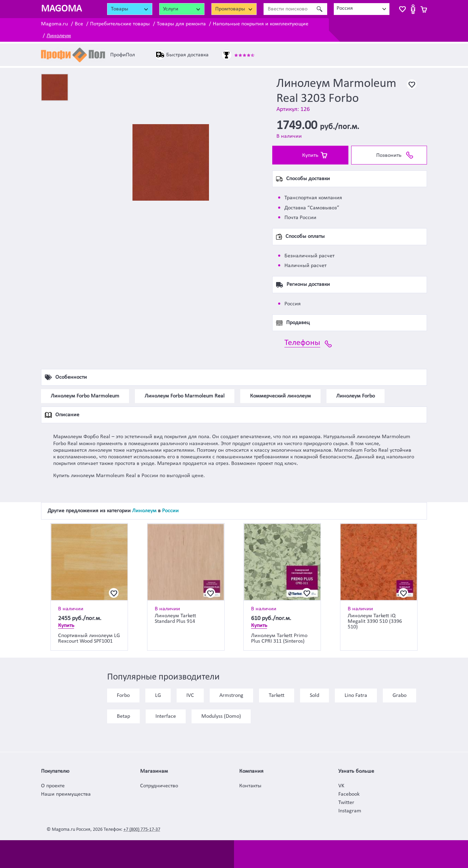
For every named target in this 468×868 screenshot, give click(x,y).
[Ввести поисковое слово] (288, 9)
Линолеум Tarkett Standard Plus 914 (175, 619)
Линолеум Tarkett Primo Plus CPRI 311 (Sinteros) (279, 638)
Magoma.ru (54, 24)
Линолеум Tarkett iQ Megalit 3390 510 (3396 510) (375, 621)
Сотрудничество (159, 786)
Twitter (346, 803)
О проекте (53, 786)
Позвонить (389, 155)
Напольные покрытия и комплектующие (261, 24)
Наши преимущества (66, 794)
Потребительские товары (120, 24)
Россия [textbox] (345, 8)
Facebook (349, 794)
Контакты (250, 786)
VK (341, 786)
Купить (310, 155)
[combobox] (362, 9)
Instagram (350, 811)
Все (79, 24)
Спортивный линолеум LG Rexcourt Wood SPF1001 (89, 638)
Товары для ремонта (181, 24)
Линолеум (59, 36)
